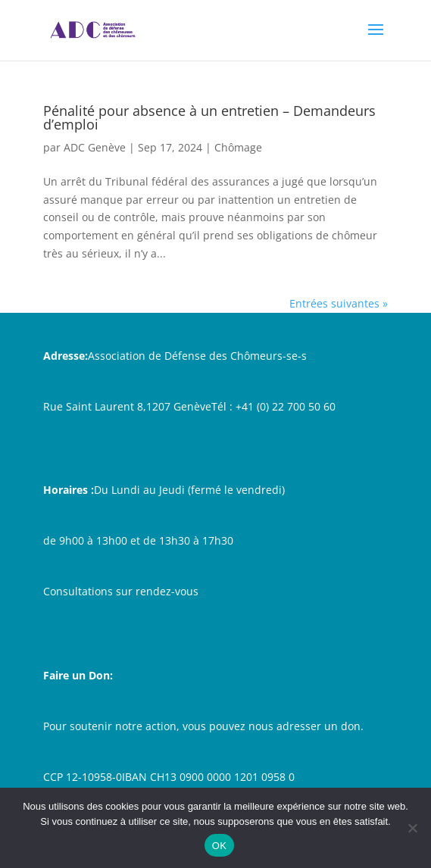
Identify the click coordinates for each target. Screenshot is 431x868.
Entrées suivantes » (339, 303)
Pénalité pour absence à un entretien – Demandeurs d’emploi (209, 117)
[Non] (412, 828)
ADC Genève (95, 147)
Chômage (238, 147)
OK (219, 846)
